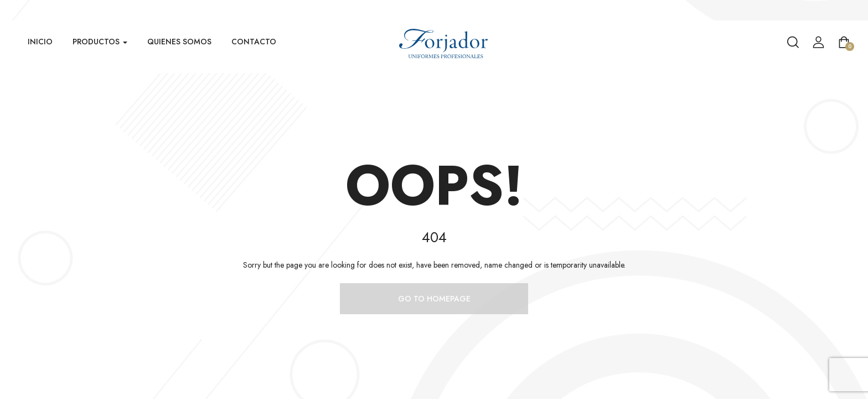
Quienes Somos (179, 42)
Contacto (254, 42)
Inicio (40, 42)
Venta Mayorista (841, 10)
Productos (100, 42)
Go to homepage (434, 299)
